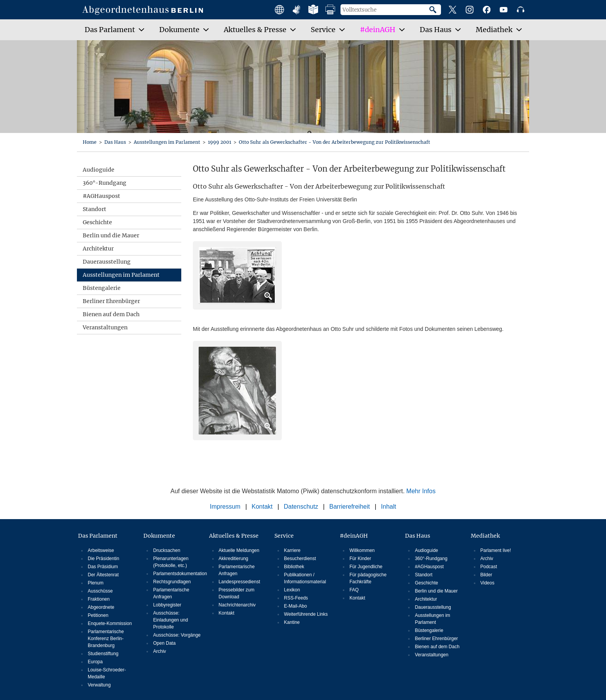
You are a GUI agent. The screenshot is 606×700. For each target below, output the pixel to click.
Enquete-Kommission (110, 623)
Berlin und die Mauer (111, 235)
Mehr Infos (421, 491)
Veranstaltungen (105, 327)
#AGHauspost (101, 196)
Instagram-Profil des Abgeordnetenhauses (470, 10)
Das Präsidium (103, 567)
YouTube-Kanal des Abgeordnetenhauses (504, 10)
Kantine (292, 622)
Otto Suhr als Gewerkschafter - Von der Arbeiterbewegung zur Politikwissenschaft (334, 142)
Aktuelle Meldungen (239, 550)
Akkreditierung (234, 559)
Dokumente (159, 536)
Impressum (225, 507)
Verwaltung (99, 685)
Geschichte (97, 222)
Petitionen (98, 615)
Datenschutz (301, 507)
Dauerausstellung (107, 262)
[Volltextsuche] (385, 10)
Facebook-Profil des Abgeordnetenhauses (487, 10)
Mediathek (485, 536)
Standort (94, 209)
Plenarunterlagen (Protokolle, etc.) (171, 562)
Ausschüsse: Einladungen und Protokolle (170, 620)
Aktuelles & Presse (234, 536)
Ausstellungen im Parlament (168, 142)
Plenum (96, 583)
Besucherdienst (300, 559)
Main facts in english (279, 10)
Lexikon (292, 590)
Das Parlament (98, 536)
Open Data (164, 643)
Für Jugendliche (366, 567)
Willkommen (362, 550)
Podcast (489, 567)
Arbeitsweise (101, 550)
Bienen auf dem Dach (111, 314)
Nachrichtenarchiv (237, 605)
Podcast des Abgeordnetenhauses (521, 10)
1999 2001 (220, 142)
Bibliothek (294, 567)
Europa (95, 662)
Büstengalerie (102, 288)
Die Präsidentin (103, 559)
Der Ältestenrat (103, 575)
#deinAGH (354, 536)
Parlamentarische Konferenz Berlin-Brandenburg (106, 639)
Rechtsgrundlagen (172, 582)
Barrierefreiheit (350, 507)
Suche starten (435, 10)
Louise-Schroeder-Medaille (107, 673)
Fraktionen (99, 599)
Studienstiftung (103, 654)
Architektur (98, 249)
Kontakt (262, 507)
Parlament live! (496, 550)
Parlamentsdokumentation (177, 574)
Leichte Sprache (313, 10)
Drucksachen (167, 550)
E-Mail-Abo (295, 606)
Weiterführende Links (306, 614)
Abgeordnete (101, 607)
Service (284, 536)
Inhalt (389, 507)
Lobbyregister (167, 605)
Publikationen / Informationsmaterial (305, 578)
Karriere (292, 550)
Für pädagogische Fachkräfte (368, 578)
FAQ (354, 590)
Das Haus (116, 142)
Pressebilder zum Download (237, 593)
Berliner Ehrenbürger (111, 301)
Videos (487, 583)
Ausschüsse (100, 591)
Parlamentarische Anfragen (171, 593)
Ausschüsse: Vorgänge (177, 635)
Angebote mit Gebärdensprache (296, 10)
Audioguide (99, 170)
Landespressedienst (239, 582)
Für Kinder (360, 559)
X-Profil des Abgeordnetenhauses (453, 10)
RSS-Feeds (296, 598)
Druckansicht (330, 10)
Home (90, 142)
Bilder (486, 575)
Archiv (159, 651)
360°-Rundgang (105, 183)
